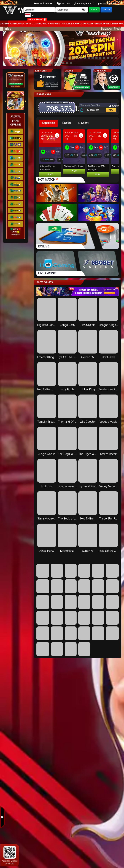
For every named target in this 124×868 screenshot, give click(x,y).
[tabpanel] (79, 153)
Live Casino (75, 24)
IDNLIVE (41, 24)
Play (50, 175)
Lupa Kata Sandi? (105, 3)
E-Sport (26, 24)
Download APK (44, 3)
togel (65, 24)
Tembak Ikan (98, 24)
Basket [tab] (67, 123)
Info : (8, 29)
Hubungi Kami (83, 3)
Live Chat (64, 3)
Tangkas (86, 24)
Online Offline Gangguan (16, 232)
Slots (34, 24)
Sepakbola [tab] (48, 123)
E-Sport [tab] (83, 123)
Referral (111, 24)
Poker (58, 24)
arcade (49, 24)
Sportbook (15, 24)
